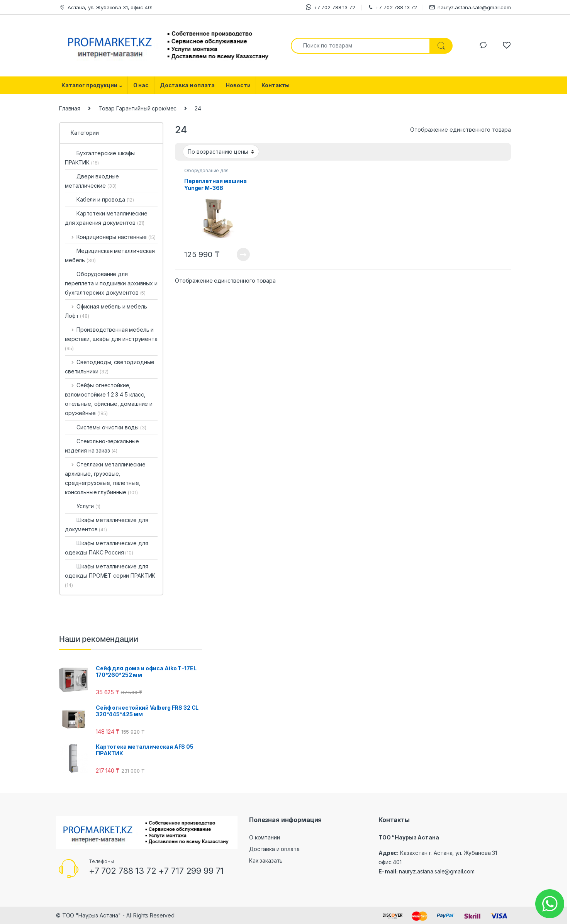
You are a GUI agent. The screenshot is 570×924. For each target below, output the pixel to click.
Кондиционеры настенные (110, 237)
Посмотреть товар (243, 254)
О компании (265, 837)
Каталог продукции (89, 85)
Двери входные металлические (92, 181)
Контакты (276, 85)
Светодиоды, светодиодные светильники (109, 367)
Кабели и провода (99, 199)
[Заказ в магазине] (221, 151)
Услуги (83, 506)
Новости (238, 85)
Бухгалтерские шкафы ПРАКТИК (100, 158)
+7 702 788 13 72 (331, 7)
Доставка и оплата (187, 85)
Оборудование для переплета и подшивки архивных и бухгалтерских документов (111, 283)
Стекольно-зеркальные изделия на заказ (102, 446)
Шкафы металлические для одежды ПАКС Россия (107, 548)
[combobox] (360, 46)
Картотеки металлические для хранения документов (106, 218)
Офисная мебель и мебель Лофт (106, 311)
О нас (141, 85)
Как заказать (266, 860)
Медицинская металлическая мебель (110, 255)
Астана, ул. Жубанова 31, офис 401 (106, 8)
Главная (70, 108)
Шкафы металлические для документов (107, 525)
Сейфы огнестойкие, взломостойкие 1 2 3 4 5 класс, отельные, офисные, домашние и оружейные (109, 399)
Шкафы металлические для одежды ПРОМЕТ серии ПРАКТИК (110, 576)
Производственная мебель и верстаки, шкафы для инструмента (111, 339)
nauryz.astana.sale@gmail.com (470, 8)
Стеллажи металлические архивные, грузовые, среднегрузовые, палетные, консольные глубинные (105, 478)
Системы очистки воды (106, 427)
